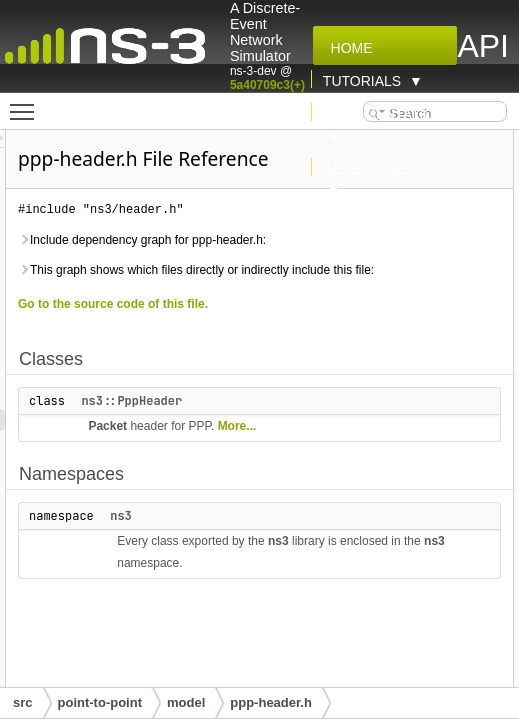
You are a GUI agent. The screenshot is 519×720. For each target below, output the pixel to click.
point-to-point (100, 702)
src (23, 702)
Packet (357, 498)
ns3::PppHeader (381, 473)
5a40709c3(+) (267, 85)
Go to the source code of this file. (363, 376)
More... (357, 520)
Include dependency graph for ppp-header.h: (367, 279)
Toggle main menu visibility (27, 103)
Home (348, 48)
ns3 (371, 610)
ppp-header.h (271, 702)
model (186, 702)
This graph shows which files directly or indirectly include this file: (378, 331)
